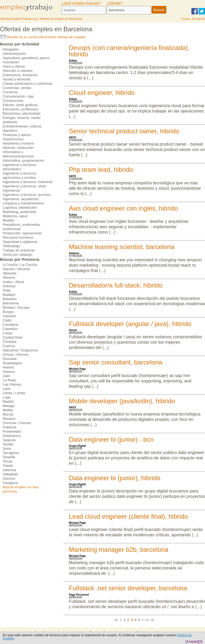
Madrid (8, 401)
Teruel (7, 461)
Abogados (11, 49)
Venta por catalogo (17, 255)
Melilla (8, 410)
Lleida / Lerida (14, 393)
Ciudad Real (12, 337)
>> (147, 620)
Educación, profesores (20, 109)
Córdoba (9, 342)
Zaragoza (10, 483)
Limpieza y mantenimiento (23, 203)
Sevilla (8, 444)
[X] (200, 642)
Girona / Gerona (15, 354)
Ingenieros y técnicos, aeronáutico (20, 167)
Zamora (9, 478)
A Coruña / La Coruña (20, 265)
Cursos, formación (193, 19)
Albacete (10, 273)
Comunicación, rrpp (18, 96)
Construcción (13, 101)
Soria (7, 449)
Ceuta (7, 333)
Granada (10, 359)
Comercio (10, 92)
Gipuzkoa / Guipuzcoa (20, 350)
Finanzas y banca (17, 135)
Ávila (7, 290)
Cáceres (9, 316)
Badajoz (9, 295)
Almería (9, 278)
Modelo (9, 220)
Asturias (9, 286)
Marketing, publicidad (19, 212)
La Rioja (9, 380)
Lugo (7, 397)
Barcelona (11, 303)
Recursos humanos (18, 237)
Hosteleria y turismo (18, 143)
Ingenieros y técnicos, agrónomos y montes (20, 175)
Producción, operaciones (22, 233)
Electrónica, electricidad (21, 113)
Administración (14, 54)
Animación (11, 62)
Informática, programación (23, 160)
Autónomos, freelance (20, 75)
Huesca (9, 372)
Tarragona (11, 453)
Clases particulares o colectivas (28, 84)
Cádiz (7, 320)
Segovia (9, 440)
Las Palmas (12, 384)
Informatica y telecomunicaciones (18, 154)
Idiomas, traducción (18, 148)
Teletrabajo (11, 246)
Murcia (8, 414)
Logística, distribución (20, 207)
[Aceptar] (192, 642)
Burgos (8, 312)
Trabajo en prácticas (19, 250)
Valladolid (10, 474)
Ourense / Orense (17, 423)
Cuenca (9, 346)
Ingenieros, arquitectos (21, 199)
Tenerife (9, 457)
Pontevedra (12, 431)
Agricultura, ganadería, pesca (26, 58)
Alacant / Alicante (16, 269)
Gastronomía (13, 139)
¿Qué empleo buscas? (81, 3)
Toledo (8, 466)
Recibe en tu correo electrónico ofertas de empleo (43, 37)
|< (116, 620)
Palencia (9, 427)
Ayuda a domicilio (17, 79)
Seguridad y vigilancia (20, 242)
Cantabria (10, 325)
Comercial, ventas (17, 88)
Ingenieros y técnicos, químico (27, 195)
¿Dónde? (115, 3)
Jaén (7, 376)
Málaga (9, 406)
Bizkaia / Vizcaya (16, 307)
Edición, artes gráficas (20, 105)
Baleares (10, 299)
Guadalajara (12, 363)
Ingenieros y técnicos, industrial (27, 182)
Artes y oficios (14, 66)
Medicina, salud (15, 216)
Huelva (8, 367)
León (7, 389)
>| (152, 620)
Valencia (9, 470)
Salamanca (12, 436)
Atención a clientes (18, 71)
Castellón (10, 329)
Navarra (9, 419)
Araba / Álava (13, 282)
